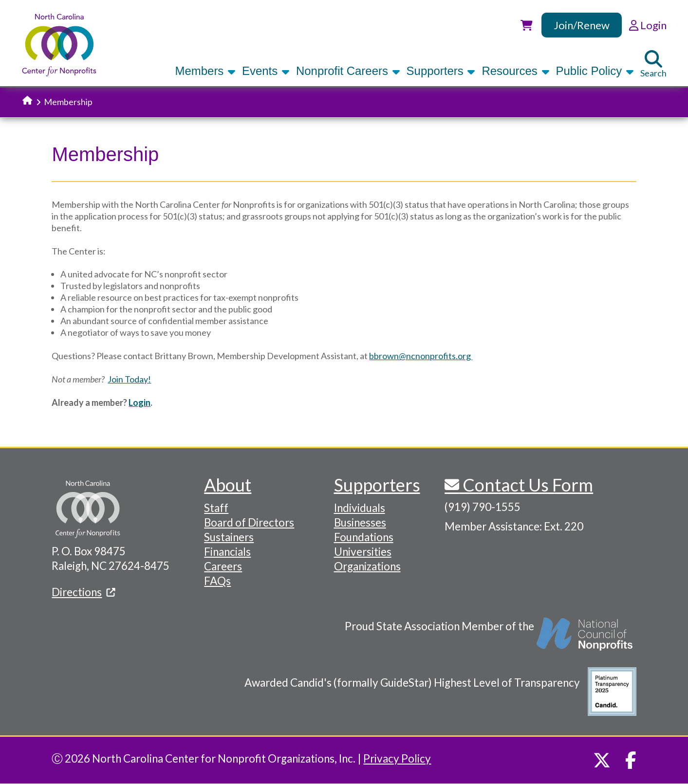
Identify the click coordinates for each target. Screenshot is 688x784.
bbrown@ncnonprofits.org (421, 356)
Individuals (360, 508)
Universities (363, 552)
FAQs (217, 581)
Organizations (367, 566)
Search (653, 64)
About (228, 485)
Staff (216, 508)
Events (266, 71)
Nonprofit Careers (348, 71)
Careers (223, 566)
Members (205, 71)
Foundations (364, 537)
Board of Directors (249, 522)
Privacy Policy (397, 758)
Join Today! (129, 379)
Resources (515, 71)
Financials (227, 552)
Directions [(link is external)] (83, 592)
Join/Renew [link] (582, 25)
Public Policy (595, 71)
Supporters (441, 71)
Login (139, 402)
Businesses (360, 522)
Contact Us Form (526, 485)
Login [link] (648, 25)
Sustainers (229, 537)
